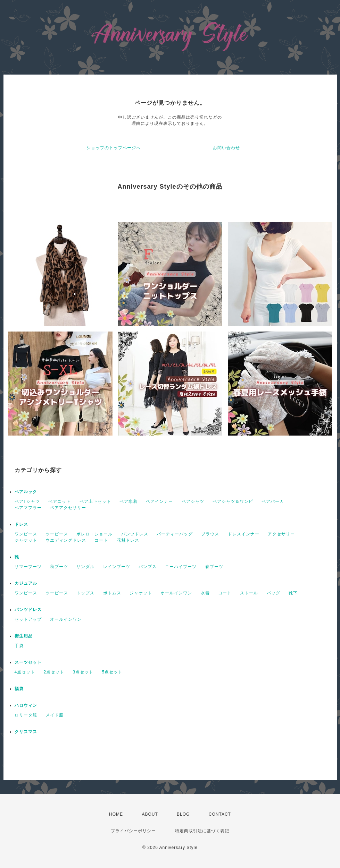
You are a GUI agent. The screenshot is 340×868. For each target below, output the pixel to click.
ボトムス (112, 593)
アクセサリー (281, 534)
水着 (205, 593)
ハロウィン (26, 705)
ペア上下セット (95, 501)
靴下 (293, 593)
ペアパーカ (273, 501)
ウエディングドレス (66, 540)
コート (101, 540)
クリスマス (26, 732)
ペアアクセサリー (68, 508)
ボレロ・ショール (94, 534)
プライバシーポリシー (133, 831)
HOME (116, 814)
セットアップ (28, 619)
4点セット (25, 672)
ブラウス (210, 534)
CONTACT (220, 814)
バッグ (273, 593)
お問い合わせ (226, 148)
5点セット (113, 672)
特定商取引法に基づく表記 (202, 831)
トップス (85, 593)
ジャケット (26, 540)
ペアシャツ (193, 501)
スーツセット (28, 662)
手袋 (19, 646)
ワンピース (26, 534)
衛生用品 (24, 636)
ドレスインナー (244, 534)
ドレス (21, 524)
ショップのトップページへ (114, 148)
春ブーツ (214, 567)
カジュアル (26, 583)
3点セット (83, 672)
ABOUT (150, 814)
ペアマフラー (28, 508)
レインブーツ (117, 567)
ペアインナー (159, 501)
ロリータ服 (26, 715)
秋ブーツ (59, 567)
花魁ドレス (128, 540)
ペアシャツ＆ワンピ (233, 501)
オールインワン (176, 593)
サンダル (85, 567)
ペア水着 (128, 501)
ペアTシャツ (27, 501)
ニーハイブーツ (181, 567)
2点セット (54, 672)
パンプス (148, 567)
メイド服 (55, 715)
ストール (249, 593)
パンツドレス (135, 534)
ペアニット (60, 501)
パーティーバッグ (175, 534)
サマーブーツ (28, 567)
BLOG (183, 814)
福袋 (19, 689)
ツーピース (57, 534)
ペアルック (26, 492)
